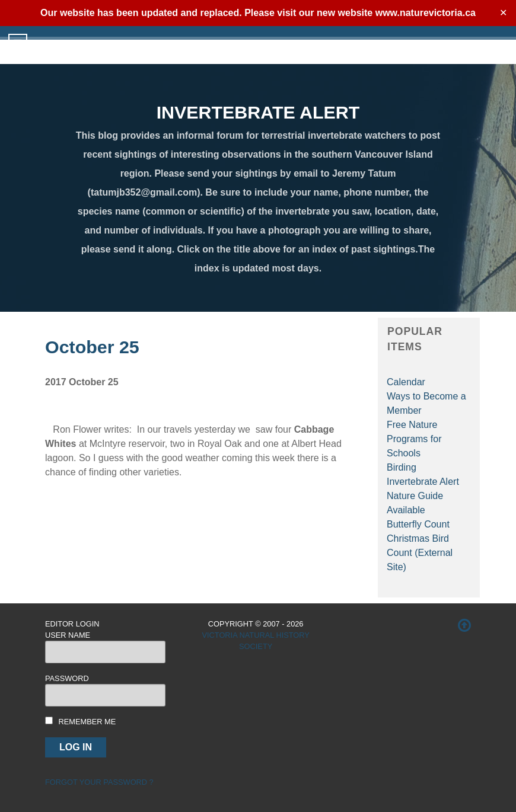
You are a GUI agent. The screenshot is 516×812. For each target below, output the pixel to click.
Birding (402, 467)
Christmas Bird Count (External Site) (420, 553)
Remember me (87, 722)
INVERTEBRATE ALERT (258, 112)
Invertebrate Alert (423, 482)
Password (67, 678)
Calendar (406, 382)
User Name (68, 635)
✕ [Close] (503, 13)
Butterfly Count (418, 524)
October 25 (92, 347)
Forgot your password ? (99, 782)
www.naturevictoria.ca (426, 13)
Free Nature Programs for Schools (414, 439)
